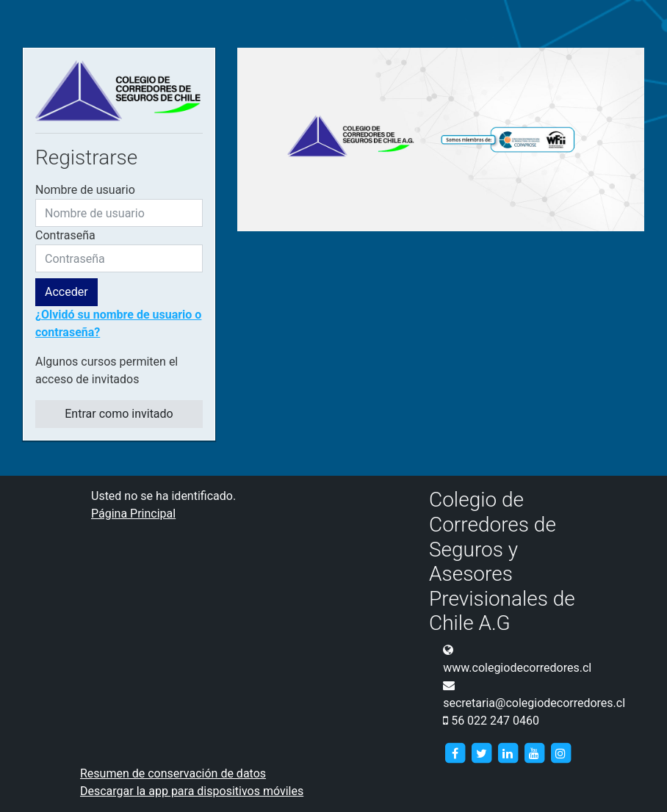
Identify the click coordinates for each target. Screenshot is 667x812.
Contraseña (65, 235)
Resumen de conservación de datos (173, 773)
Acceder (66, 292)
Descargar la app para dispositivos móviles (192, 791)
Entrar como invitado (119, 414)
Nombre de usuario (85, 190)
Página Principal (133, 514)
